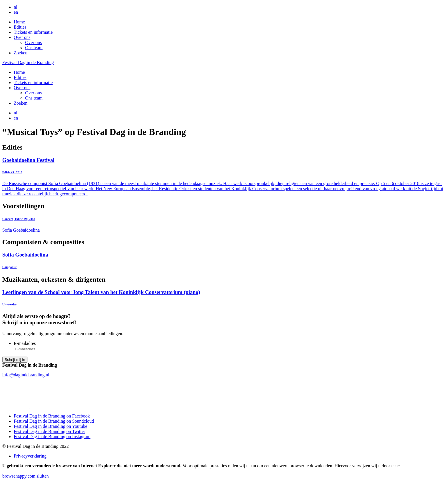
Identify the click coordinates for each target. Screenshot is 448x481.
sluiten (43, 476)
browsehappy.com (19, 476)
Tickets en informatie (33, 32)
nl (15, 7)
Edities (20, 27)
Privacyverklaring (30, 456)
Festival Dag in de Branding (28, 62)
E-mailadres (25, 343)
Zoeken (21, 53)
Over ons (22, 37)
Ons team (34, 48)
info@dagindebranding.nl (26, 375)
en (16, 12)
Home (19, 22)
